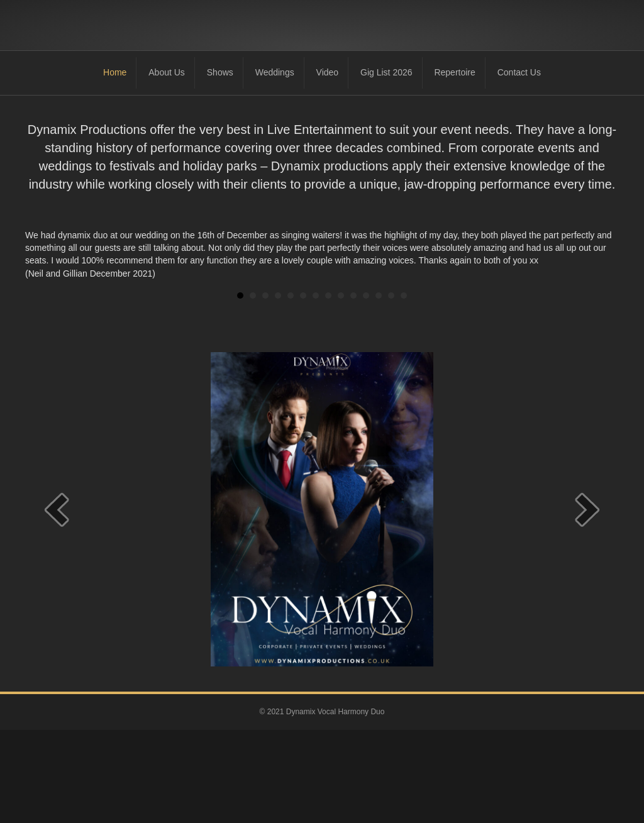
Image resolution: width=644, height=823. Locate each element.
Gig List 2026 (386, 165)
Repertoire (454, 165)
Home (115, 165)
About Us (167, 165)
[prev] (57, 602)
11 (366, 389)
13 (391, 389)
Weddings (275, 165)
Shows (220, 165)
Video (328, 165)
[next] (587, 602)
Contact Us (519, 165)
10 (353, 389)
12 (379, 389)
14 (404, 389)
